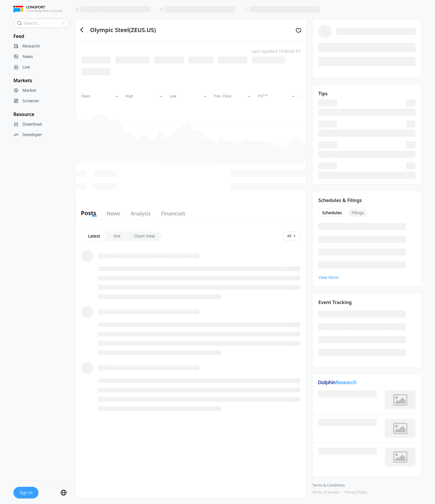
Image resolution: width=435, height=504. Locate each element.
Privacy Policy (356, 492)
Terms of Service (326, 492)
